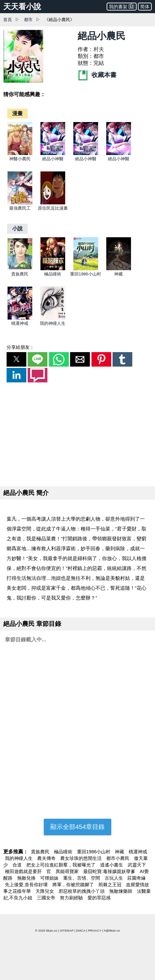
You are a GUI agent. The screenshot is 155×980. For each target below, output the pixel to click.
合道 (18, 865)
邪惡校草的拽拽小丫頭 (82, 891)
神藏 (118, 274)
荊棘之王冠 (111, 885)
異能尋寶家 (68, 871)
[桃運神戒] (20, 318)
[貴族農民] (20, 269)
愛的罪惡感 (99, 898)
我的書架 (122, 6)
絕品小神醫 (53, 159)
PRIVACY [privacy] (95, 930)
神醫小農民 (20, 159)
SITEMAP (67, 930)
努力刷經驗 (72, 898)
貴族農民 (20, 274)
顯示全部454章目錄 (77, 827)
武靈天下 (137, 865)
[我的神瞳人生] (53, 318)
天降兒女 (45, 891)
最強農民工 (20, 208)
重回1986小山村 (85, 274)
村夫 (99, 49)
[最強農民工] (20, 203)
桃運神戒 (20, 323)
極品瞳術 (53, 274)
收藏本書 (97, 75)
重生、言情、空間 (82, 878)
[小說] (17, 229)
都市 (28, 20)
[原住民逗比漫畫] (53, 203)
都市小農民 (118, 858)
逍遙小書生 (112, 865)
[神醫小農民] (20, 154)
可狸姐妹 (50, 878)
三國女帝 (47, 898)
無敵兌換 (27, 878)
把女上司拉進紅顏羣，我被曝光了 (62, 865)
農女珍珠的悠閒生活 (82, 858)
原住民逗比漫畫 (53, 208)
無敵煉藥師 (121, 891)
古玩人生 (115, 878)
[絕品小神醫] (53, 154)
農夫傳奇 (47, 858)
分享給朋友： (20, 347)
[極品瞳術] (53, 269)
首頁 (8, 20)
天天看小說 (22, 7)
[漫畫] (17, 113)
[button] (16, 359)
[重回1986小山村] (86, 269)
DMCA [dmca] (81, 930)
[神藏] (119, 269)
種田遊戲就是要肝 (24, 871)
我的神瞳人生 (53, 323)
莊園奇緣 (137, 878)
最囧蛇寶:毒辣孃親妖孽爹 (110, 871)
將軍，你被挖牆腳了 (74, 885)
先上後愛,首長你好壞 (27, 885)
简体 (145, 7)
